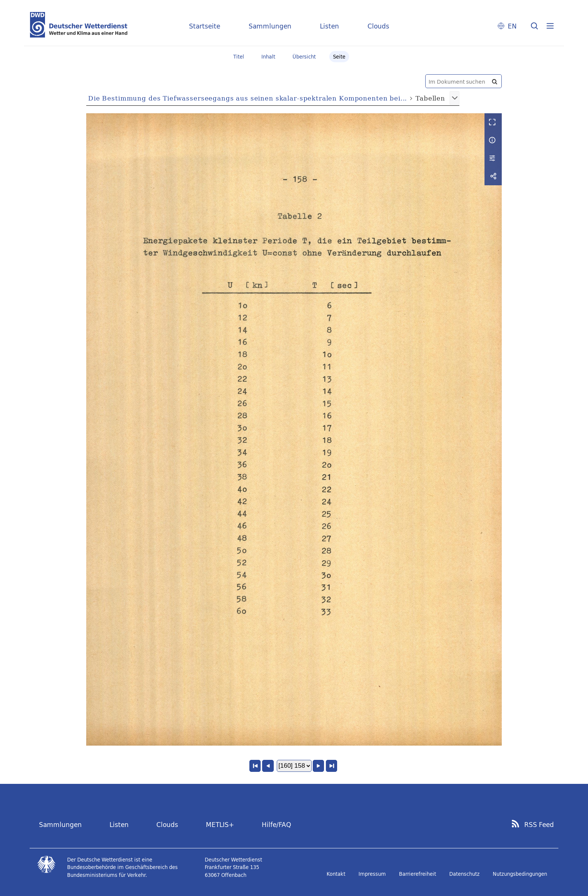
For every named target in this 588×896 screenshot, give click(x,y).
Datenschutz (464, 874)
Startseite (205, 26)
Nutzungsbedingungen (520, 874)
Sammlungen (270, 26)
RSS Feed (539, 825)
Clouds (378, 26)
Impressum (372, 874)
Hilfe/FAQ (276, 825)
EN (512, 26)
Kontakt (336, 874)
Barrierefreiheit (418, 874)
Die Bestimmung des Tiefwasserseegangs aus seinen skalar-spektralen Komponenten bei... (247, 98)
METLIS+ (220, 825)
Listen (329, 26)
